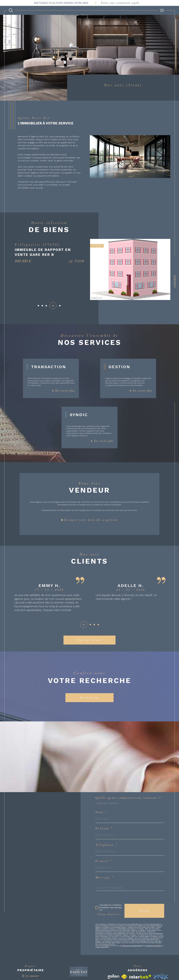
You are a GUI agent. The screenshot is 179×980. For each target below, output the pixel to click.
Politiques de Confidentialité (131, 946)
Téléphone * (106, 845)
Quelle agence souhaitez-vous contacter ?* (129, 798)
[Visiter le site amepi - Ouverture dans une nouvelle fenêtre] (160, 977)
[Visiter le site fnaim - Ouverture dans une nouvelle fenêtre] (124, 977)
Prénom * (104, 829)
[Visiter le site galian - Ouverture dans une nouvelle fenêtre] (113, 977)
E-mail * (104, 861)
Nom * (101, 812)
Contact (175, 281)
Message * (105, 878)
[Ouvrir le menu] (162, 10)
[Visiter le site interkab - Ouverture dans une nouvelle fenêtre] (140, 977)
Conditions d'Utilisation (153, 946)
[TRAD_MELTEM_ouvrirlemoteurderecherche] (11, 10)
